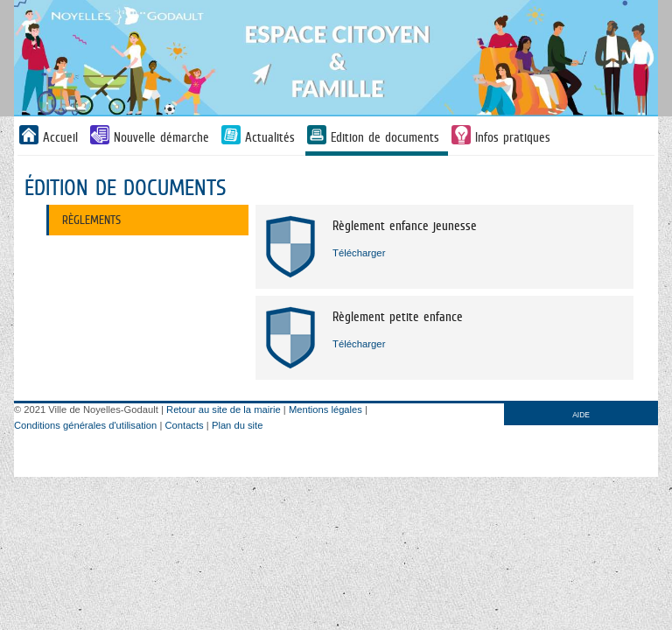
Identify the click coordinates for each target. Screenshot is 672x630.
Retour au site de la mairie (224, 409)
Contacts (185, 425)
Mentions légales (325, 409)
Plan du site (237, 425)
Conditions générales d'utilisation (85, 425)
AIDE (581, 415)
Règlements (91, 220)
